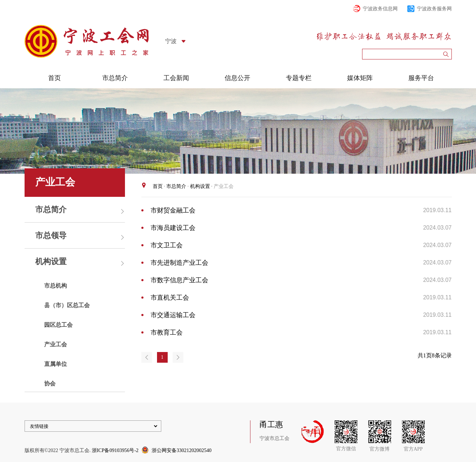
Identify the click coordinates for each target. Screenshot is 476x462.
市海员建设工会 (173, 228)
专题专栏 (299, 78)
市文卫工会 (167, 245)
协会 (50, 384)
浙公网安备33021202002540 (182, 450)
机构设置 (51, 261)
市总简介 (115, 78)
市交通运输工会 (173, 315)
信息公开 (237, 78)
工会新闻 (176, 78)
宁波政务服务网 (434, 9)
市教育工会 (167, 332)
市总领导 (51, 235)
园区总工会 (58, 325)
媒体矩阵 (360, 78)
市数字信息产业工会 (179, 280)
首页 (54, 78)
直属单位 (56, 364)
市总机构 (56, 286)
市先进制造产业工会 (179, 263)
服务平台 (421, 78)
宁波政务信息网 (380, 9)
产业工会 (56, 344)
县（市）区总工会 (67, 305)
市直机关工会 (170, 298)
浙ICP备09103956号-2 (115, 450)
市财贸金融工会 (173, 210)
